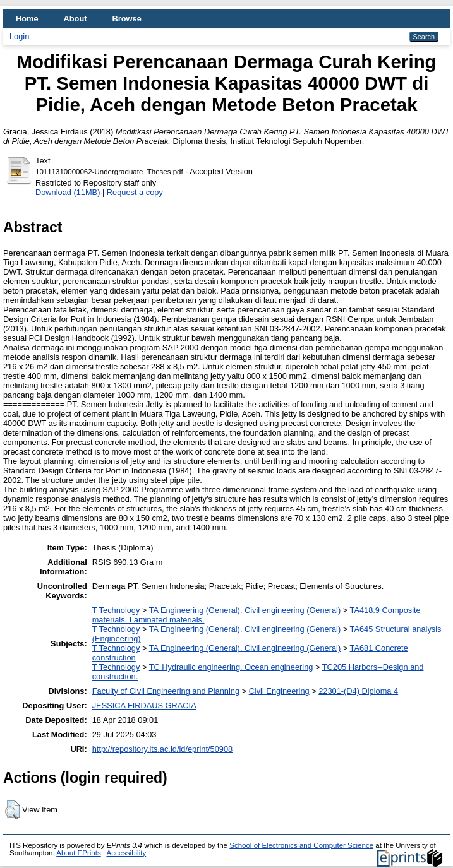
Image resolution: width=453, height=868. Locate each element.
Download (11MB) (68, 192)
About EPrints (78, 853)
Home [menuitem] (27, 19)
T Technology (116, 610)
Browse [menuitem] (127, 19)
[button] (12, 810)
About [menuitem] (75, 19)
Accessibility (126, 853)
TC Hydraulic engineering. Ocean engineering (231, 667)
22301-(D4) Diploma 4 (358, 691)
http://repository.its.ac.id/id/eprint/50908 (162, 749)
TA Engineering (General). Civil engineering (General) (245, 610)
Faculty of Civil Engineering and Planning (166, 691)
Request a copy (135, 192)
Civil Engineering (279, 691)
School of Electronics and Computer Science (301, 845)
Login (19, 36)
